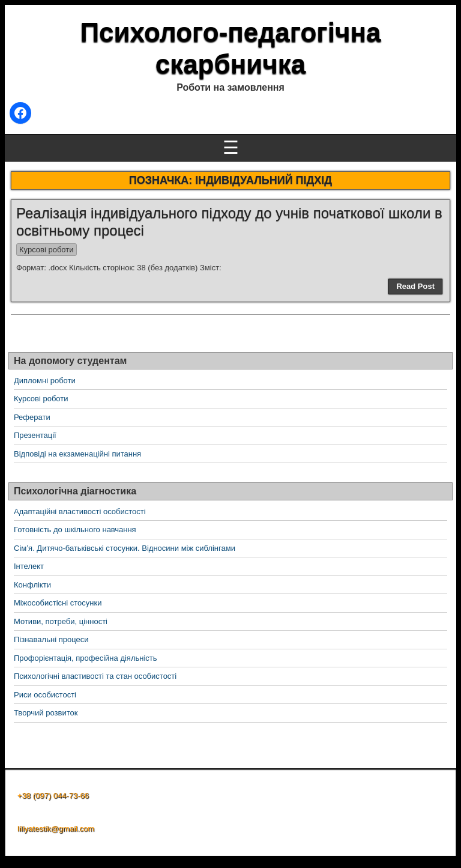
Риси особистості (45, 695)
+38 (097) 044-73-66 (53, 796)
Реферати (32, 417)
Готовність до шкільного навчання (75, 530)
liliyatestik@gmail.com (56, 829)
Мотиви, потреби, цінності (61, 621)
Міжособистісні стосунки (58, 603)
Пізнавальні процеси (51, 639)
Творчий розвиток (46, 713)
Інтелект (29, 566)
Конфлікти (32, 585)
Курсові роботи (47, 250)
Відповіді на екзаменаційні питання (77, 454)
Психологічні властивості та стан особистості (95, 676)
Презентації (35, 435)
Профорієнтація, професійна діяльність (86, 658)
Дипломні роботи (45, 381)
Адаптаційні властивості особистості (80, 511)
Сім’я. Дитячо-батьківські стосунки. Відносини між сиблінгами (125, 548)
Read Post (415, 286)
